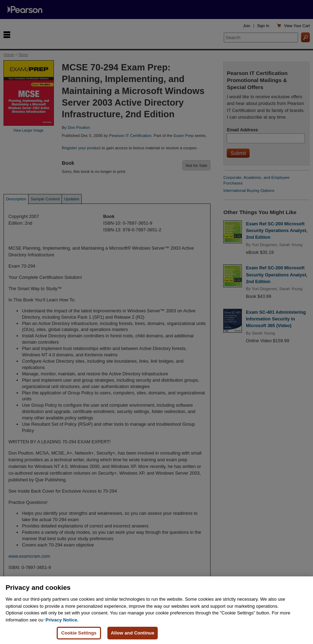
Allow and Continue (133, 633)
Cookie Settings (79, 633)
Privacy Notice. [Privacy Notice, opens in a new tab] (62, 620)
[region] (156, 610)
